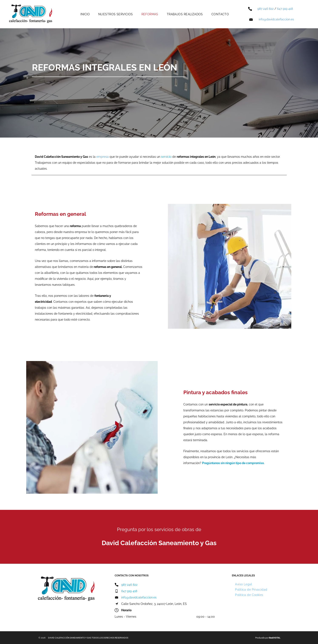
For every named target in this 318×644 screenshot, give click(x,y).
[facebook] (118, 624)
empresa (103, 157)
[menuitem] (85, 14)
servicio (166, 157)
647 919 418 (285, 9)
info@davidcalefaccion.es (276, 19)
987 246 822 (265, 9)
